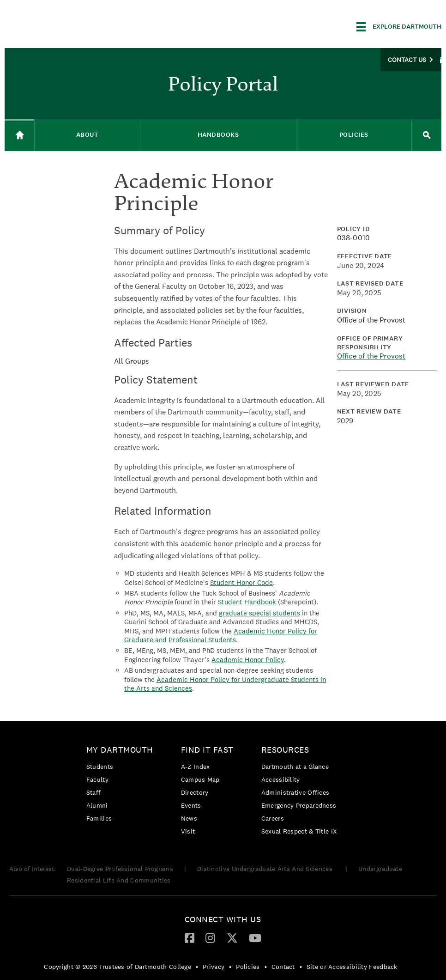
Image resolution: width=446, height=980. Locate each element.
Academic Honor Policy (248, 660)
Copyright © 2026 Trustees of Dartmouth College (118, 967)
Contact (283, 967)
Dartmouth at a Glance (295, 767)
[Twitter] (232, 937)
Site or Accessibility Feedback (352, 967)
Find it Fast (207, 750)
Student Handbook (247, 602)
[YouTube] (255, 937)
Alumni (97, 805)
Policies (354, 135)
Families (99, 818)
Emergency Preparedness (299, 805)
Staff (94, 792)
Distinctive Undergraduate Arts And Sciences (266, 869)
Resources (285, 750)
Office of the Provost (371, 356)
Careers (273, 818)
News (189, 818)
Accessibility (281, 779)
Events (191, 805)
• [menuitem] (197, 967)
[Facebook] (190, 937)
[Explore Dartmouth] (399, 27)
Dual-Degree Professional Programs (120, 869)
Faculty (97, 779)
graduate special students (259, 613)
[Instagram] (210, 937)
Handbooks (218, 135)
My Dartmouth (120, 750)
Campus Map (200, 779)
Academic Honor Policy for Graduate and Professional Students (221, 636)
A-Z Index (196, 767)
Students (100, 767)
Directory (195, 792)
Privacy (214, 967)
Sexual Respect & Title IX (299, 831)
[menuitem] (122, 786)
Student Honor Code (241, 582)
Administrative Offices (295, 792)
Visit (188, 831)
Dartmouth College (78, 25)
